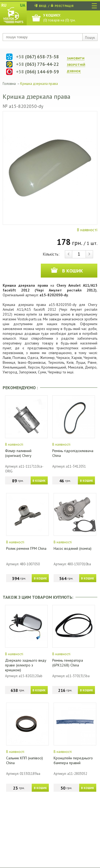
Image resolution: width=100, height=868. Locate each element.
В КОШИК (39, 481)
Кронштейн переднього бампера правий (73, 760)
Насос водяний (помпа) (73, 548)
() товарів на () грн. (59, 18)
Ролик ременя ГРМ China (26, 548)
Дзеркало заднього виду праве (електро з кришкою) (26, 665)
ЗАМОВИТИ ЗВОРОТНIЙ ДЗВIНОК (76, 65)
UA (23, 5)
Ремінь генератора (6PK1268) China (68, 663)
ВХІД (43, 6)
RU (4, 5)
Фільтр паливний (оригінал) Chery (18, 453)
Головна (9, 84)
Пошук (90, 38)
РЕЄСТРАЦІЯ (64, 6)
